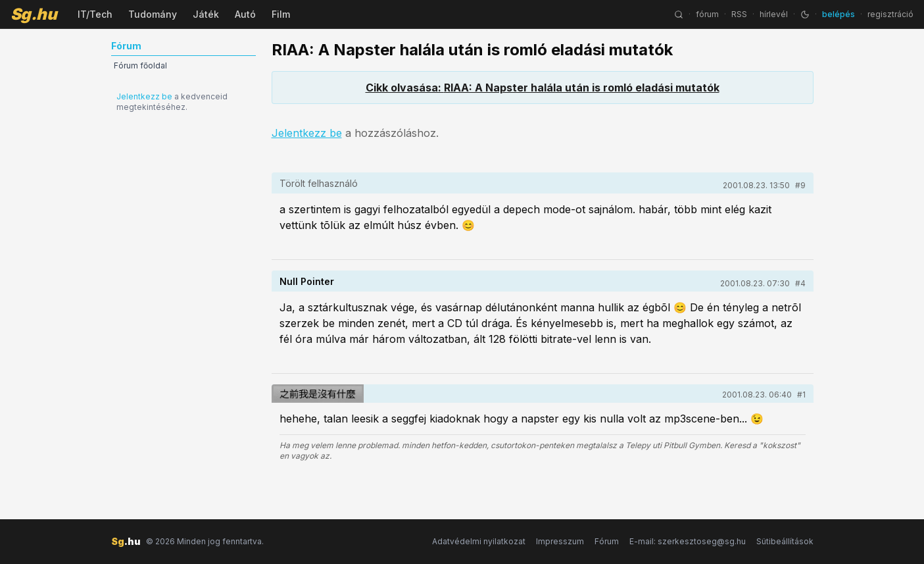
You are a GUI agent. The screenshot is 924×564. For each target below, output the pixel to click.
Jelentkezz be (144, 96)
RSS (739, 14)
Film (281, 14)
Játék (206, 14)
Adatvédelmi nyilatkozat (479, 541)
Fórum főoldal (140, 65)
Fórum (607, 541)
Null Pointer (307, 281)
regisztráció (890, 14)
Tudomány (153, 14)
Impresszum (560, 541)
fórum (707, 14)
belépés (839, 14)
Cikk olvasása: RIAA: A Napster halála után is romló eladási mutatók (543, 88)
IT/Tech (95, 14)
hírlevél (774, 14)
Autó (245, 14)
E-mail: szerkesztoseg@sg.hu (688, 541)
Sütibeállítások (785, 541)
